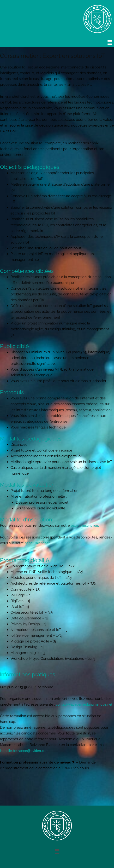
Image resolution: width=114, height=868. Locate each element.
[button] (110, 42)
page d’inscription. (85, 526)
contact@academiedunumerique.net (84, 704)
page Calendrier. (38, 543)
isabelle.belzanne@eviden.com (24, 751)
